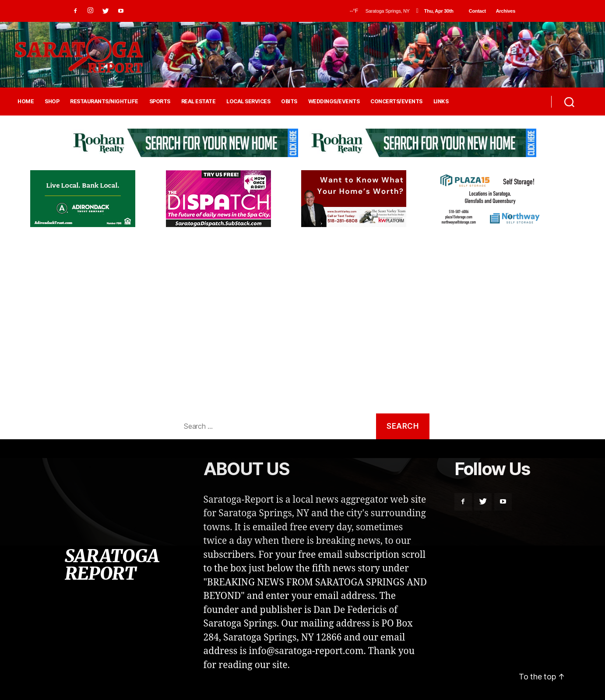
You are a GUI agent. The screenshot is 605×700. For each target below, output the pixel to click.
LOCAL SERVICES (248, 101)
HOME (26, 101)
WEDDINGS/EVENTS (334, 101)
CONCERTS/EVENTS (396, 101)
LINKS (441, 101)
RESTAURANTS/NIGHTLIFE (104, 101)
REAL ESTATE (199, 101)
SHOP (52, 101)
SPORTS (160, 101)
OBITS (289, 101)
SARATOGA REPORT (112, 565)
